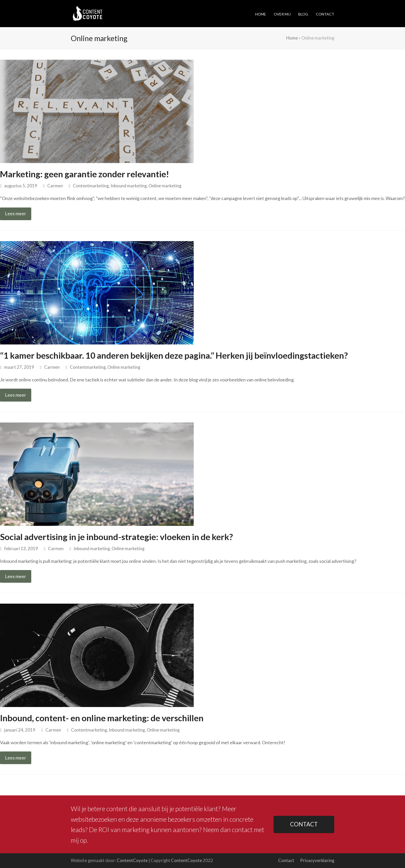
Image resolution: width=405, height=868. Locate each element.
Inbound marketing (129, 186)
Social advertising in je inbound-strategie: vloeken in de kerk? (116, 537)
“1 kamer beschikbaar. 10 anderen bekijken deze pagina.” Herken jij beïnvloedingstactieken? (174, 355)
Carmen (55, 186)
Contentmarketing (91, 186)
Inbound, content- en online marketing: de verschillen (102, 718)
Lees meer (15, 213)
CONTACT (304, 824)
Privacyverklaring (317, 861)
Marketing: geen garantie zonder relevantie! (84, 174)
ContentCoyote (132, 861)
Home (292, 38)
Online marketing (165, 186)
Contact (286, 861)
